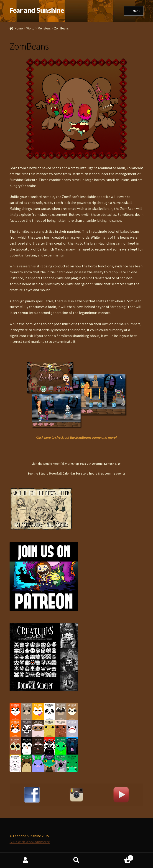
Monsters (44, 28)
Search (76, 860)
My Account (25, 860)
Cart (118, 857)
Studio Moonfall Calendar (57, 473)
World (30, 28)
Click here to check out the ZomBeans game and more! (76, 437)
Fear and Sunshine (37, 10)
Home (19, 28)
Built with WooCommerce (30, 842)
